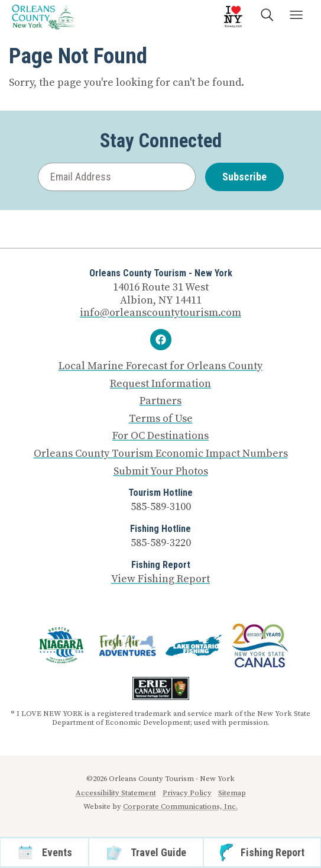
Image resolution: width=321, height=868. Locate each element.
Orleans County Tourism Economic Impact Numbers (161, 454)
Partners (160, 401)
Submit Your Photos (161, 472)
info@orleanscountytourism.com (160, 313)
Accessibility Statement (116, 793)
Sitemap (232, 793)
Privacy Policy (187, 793)
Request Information (160, 384)
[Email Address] (117, 177)
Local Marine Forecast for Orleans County (160, 366)
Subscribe (244, 177)
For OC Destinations (160, 436)
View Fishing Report (160, 579)
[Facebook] (161, 340)
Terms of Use (161, 419)
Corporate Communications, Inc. (180, 806)
